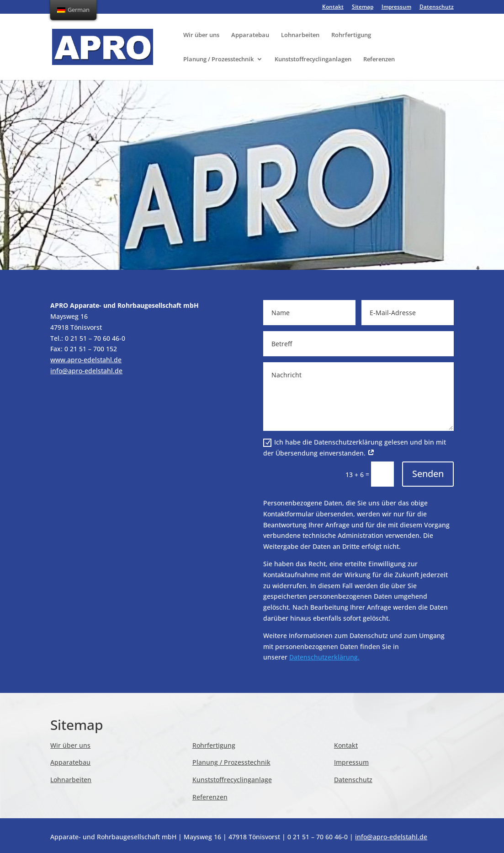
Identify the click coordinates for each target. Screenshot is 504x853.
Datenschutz (437, 7)
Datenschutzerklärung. (324, 657)
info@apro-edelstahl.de (86, 371)
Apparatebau (250, 35)
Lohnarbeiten (300, 35)
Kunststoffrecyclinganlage (232, 780)
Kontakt (333, 7)
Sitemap (363, 7)
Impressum (396, 7)
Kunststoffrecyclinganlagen (313, 59)
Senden (428, 474)
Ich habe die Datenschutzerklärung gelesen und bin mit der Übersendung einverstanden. (355, 448)
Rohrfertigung (351, 35)
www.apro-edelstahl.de (86, 360)
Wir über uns (201, 35)
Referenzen (379, 59)
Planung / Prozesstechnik (218, 59)
